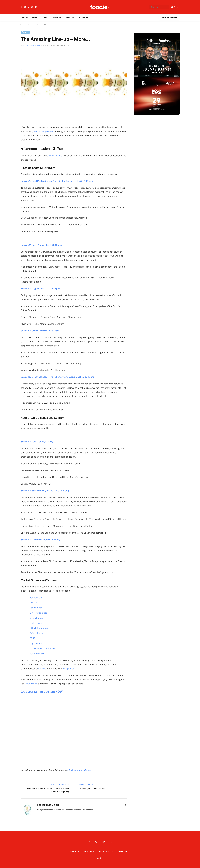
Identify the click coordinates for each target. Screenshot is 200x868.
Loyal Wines (36, 644)
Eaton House (55, 156)
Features (70, 17)
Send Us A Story (106, 851)
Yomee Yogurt (37, 654)
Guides (45, 17)
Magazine (83, 17)
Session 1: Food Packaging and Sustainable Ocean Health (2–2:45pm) (57, 181)
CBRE (32, 638)
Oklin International (39, 628)
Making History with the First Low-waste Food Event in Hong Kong (48, 790)
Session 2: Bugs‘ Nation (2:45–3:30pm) (41, 245)
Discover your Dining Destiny (92, 789)
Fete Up (42, 669)
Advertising (89, 851)
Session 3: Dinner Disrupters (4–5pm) (40, 540)
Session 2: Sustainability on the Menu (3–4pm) (45, 491)
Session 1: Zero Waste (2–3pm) (37, 442)
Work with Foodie (169, 17)
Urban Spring (36, 618)
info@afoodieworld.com (80, 770)
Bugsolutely (36, 598)
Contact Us (75, 851)
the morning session (44, 131)
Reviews (57, 17)
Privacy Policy (123, 851)
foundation (31, 684)
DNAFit (33, 603)
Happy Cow (69, 669)
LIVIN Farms (36, 623)
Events (25, 32)
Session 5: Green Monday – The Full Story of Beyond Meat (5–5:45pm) (58, 377)
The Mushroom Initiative (42, 649)
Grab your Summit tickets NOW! (42, 692)
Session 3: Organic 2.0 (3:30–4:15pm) (41, 289)
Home (25, 17)
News (35, 17)
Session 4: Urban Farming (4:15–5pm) (40, 331)
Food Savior (36, 608)
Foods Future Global (32, 45)
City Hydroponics (38, 613)
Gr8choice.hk (36, 633)
